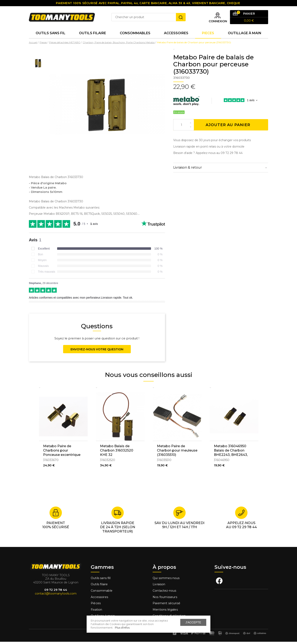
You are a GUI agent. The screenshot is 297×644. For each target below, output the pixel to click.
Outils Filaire (93, 35)
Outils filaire (99, 587)
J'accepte (193, 622)
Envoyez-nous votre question (97, 351)
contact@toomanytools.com (56, 596)
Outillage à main (245, 35)
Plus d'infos (122, 628)
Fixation (96, 612)
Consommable (102, 593)
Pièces (96, 605)
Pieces (208, 35)
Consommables (135, 35)
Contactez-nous (164, 593)
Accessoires (176, 35)
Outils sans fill (101, 580)
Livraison (159, 587)
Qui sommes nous (166, 580)
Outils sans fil (51, 35)
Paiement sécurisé (166, 605)
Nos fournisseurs (165, 599)
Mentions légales (166, 612)
